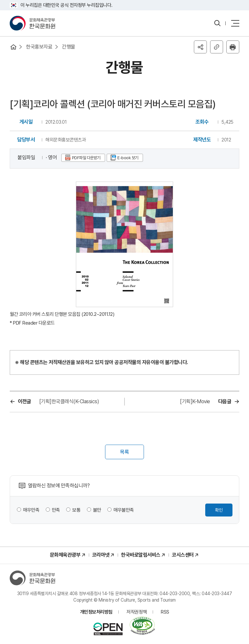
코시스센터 (183, 555)
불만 (97, 510)
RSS (165, 612)
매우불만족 (124, 510)
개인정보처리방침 (96, 612)
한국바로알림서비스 (141, 555)
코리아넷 (101, 555)
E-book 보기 (128, 158)
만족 (56, 510)
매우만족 (31, 510)
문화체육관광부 (65, 555)
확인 (219, 510)
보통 (76, 510)
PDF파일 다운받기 (86, 158)
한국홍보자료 (39, 47)
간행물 (69, 47)
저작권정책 (137, 612)
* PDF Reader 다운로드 (32, 323)
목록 (124, 452)
